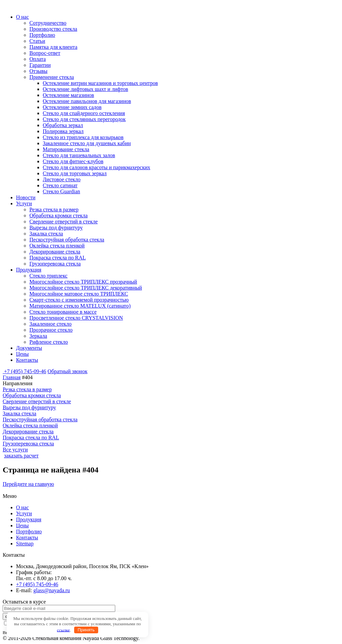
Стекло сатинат (60, 185)
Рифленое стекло (49, 342)
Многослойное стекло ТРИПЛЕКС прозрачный (83, 282)
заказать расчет (21, 456)
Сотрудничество (48, 23)
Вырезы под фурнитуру (56, 228)
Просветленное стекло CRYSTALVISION (76, 318)
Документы (29, 348)
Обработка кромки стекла (58, 216)
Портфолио (42, 35)
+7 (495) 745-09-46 (25, 371)
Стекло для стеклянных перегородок (84, 119)
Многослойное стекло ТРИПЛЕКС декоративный (86, 288)
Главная (12, 377)
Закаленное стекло (50, 324)
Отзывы (38, 71)
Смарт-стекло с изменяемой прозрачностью (79, 300)
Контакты (27, 360)
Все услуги (15, 450)
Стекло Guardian (61, 191)
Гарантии (40, 65)
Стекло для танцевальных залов (79, 155)
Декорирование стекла (55, 252)
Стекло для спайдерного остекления (84, 113)
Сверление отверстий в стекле (64, 222)
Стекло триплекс (48, 276)
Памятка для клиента (53, 47)
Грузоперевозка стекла (55, 264)
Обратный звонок (67, 371)
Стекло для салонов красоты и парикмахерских (97, 167)
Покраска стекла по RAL (58, 258)
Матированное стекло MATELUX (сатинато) (80, 306)
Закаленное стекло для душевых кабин (87, 143)
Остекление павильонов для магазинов (87, 101)
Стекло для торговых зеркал (75, 173)
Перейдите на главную (28, 484)
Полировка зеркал (63, 131)
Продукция (29, 270)
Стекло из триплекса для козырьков (83, 137)
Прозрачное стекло (51, 330)
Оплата (38, 59)
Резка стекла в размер (54, 209)
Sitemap (25, 544)
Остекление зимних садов (72, 107)
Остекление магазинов (68, 95)
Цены (22, 354)
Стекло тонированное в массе (63, 312)
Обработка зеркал (63, 125)
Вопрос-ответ (45, 53)
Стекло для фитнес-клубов (73, 161)
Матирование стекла (66, 149)
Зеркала (38, 336)
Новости (26, 197)
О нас (22, 17)
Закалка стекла (46, 234)
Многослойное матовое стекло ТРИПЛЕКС (79, 294)
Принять (86, 630)
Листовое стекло (62, 179)
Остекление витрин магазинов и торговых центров (100, 83)
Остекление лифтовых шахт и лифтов (85, 89)
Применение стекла (52, 77)
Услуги (24, 203)
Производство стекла (53, 29)
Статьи (37, 41)
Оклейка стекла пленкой (57, 246)
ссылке (63, 630)
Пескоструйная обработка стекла (67, 240)
